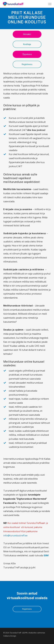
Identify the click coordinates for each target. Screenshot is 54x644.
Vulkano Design (10, 636)
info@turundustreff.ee (15, 535)
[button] (50, 4)
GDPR (25, 633)
